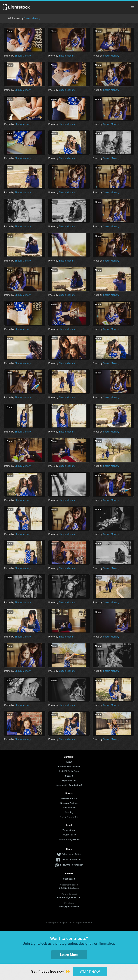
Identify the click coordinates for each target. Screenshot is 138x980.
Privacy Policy (69, 835)
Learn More (69, 955)
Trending (69, 812)
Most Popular (69, 807)
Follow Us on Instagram (72, 865)
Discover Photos (69, 798)
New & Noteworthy (69, 817)
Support (69, 776)
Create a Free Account (69, 766)
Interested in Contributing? (69, 785)
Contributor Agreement (69, 839)
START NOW (90, 972)
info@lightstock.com (69, 888)
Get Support (69, 879)
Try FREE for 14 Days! (69, 771)
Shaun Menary (32, 18)
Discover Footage (69, 803)
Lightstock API (69, 780)
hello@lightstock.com (69, 906)
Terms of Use (69, 830)
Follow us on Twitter (72, 854)
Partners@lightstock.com (69, 897)
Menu (132, 7)
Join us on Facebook (72, 859)
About (69, 762)
